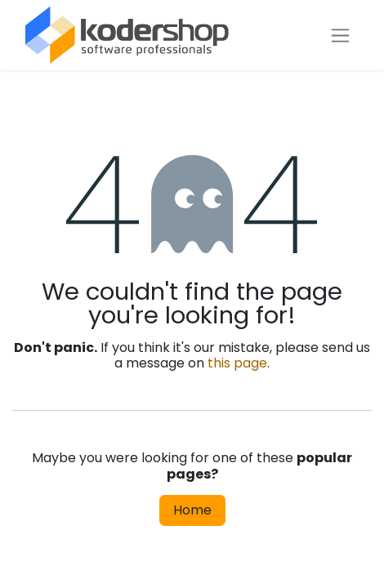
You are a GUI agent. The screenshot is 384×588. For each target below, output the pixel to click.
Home (192, 510)
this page (237, 363)
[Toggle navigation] (340, 36)
